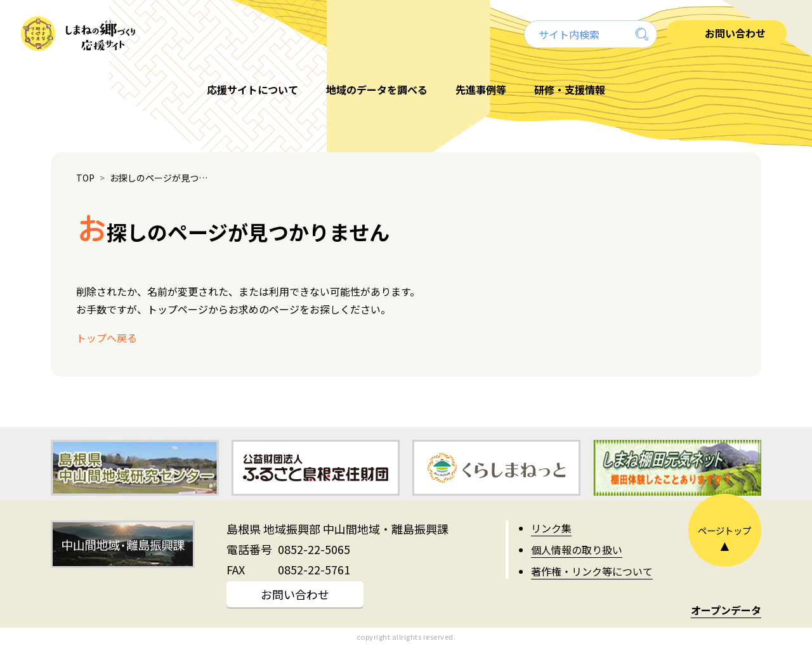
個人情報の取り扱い (577, 550)
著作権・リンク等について (592, 571)
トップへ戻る (107, 338)
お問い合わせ (295, 594)
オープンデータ (726, 610)
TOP (85, 178)
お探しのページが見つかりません (162, 178)
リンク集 (551, 528)
